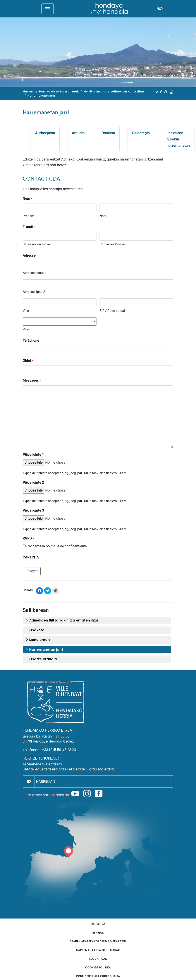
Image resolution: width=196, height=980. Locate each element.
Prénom (28, 216)
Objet (28, 361)
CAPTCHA (31, 557)
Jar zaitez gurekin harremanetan (178, 139)
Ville (26, 311)
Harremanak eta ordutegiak (98, 950)
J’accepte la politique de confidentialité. (57, 546)
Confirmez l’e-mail (113, 244)
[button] (171, 92)
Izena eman (37, 640)
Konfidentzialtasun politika (98, 976)
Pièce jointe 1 (33, 455)
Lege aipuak (98, 959)
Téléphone (31, 341)
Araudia (78, 133)
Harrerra (98, 924)
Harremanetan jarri (44, 650)
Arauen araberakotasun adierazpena (98, 941)
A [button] (157, 92)
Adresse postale (34, 273)
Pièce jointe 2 (33, 482)
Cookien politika (98, 967)
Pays (26, 329)
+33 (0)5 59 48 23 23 (59, 750)
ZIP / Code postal (112, 311)
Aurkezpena (45, 133)
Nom (103, 216)
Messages (32, 381)
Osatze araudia (41, 659)
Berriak (98, 933)
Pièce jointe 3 (33, 510)
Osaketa (108, 133)
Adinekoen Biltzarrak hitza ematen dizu (61, 620)
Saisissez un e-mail (37, 244)
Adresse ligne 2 (34, 292)
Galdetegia (141, 133)
